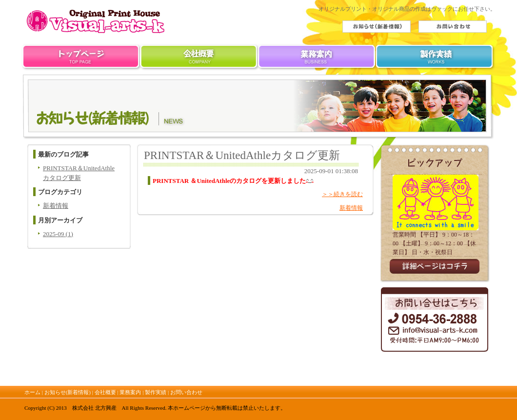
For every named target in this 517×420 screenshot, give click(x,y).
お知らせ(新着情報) (68, 392)
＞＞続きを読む (342, 194)
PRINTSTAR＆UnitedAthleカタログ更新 (242, 155)
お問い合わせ (186, 392)
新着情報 (56, 206)
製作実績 (436, 59)
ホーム (81, 59)
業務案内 (318, 59)
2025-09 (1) (58, 234)
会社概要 (199, 59)
